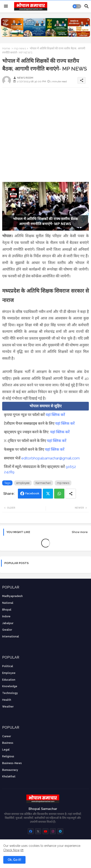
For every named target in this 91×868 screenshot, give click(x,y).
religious (8, 756)
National (8, 603)
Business (8, 743)
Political (8, 666)
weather (8, 707)
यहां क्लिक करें (55, 415)
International (11, 637)
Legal (6, 750)
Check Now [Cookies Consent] (11, 850)
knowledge (10, 686)
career (7, 736)
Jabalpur (8, 623)
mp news (20, 48)
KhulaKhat (9, 777)
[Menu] (6, 6)
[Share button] (71, 494)
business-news (12, 763)
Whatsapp (59, 494)
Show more (80, 532)
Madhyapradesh (12, 596)
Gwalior (7, 630)
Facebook (32, 493)
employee (23, 483)
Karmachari (43, 483)
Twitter (48, 494)
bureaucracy (10, 770)
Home (6, 48)
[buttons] (31, 831)
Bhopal (7, 610)
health (7, 700)
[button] (77, 6)
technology (10, 693)
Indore (6, 616)
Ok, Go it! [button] (14, 860)
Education (9, 680)
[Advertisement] (45, 136)
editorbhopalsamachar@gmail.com (51, 458)
